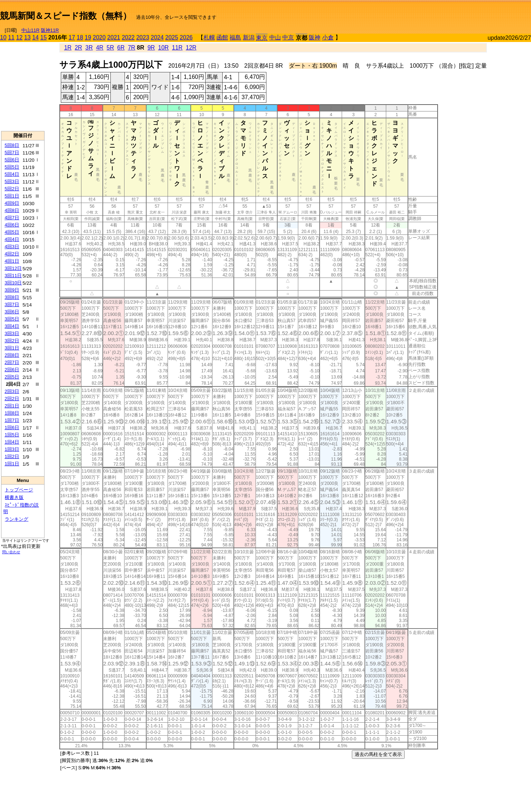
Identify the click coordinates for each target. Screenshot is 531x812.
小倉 (328, 37)
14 (35, 37)
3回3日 (12, 333)
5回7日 (12, 153)
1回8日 (12, 413)
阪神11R (50, 30)
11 (11, 37)
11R (177, 48)
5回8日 (12, 145)
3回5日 (12, 319)
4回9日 (12, 203)
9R (151, 48)
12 (20, 37)
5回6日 (12, 160)
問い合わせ (11, 552)
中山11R (30, 30)
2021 (114, 37)
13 (28, 37)
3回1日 (12, 348)
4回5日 (12, 232)
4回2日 (12, 254)
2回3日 (12, 391)
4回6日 (12, 225)
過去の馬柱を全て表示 (378, 754)
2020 (99, 37)
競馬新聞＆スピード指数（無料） (66, 16)
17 (72, 37)
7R (131, 48)
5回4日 (12, 174)
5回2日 (12, 189)
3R (89, 48)
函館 (222, 37)
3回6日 (12, 312)
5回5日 (12, 167)
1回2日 (12, 456)
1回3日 (12, 449)
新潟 (249, 37)
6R (121, 48)
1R (68, 48)
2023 (143, 37)
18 (80, 37)
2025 (172, 37)
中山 (275, 37)
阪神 (315, 37)
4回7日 (12, 218)
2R (78, 48)
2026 (186, 37)
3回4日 (12, 326)
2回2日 (12, 399)
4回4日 (12, 239)
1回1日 (12, 464)
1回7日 (12, 420)
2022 (128, 37)
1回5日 (12, 435)
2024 (157, 37)
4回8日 (12, 210)
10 (3, 37)
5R (110, 48)
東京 (262, 38)
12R (191, 48)
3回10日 (13, 283)
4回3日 (12, 247)
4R (100, 48)
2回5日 (12, 377)
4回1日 (12, 261)
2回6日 (12, 370)
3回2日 (12, 341)
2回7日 (12, 362)
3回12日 (13, 268)
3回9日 (12, 290)
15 (43, 37)
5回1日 (12, 196)
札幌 (209, 37)
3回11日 (13, 276)
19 (88, 37)
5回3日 (12, 181)
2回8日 (12, 355)
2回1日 (12, 406)
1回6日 (12, 428)
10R (163, 48)
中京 (288, 37)
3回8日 (12, 297)
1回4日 (12, 442)
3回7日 (12, 304)
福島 (235, 37)
